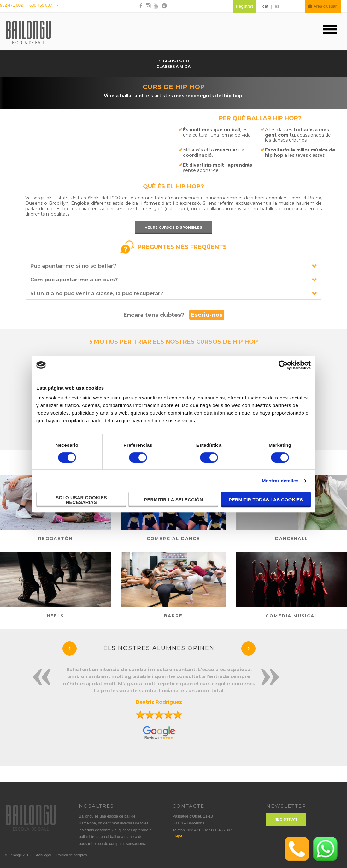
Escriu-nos (207, 315)
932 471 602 (12, 5)
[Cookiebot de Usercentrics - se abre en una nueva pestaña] (283, 365)
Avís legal (44, 855)
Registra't (286, 819)
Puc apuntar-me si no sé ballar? (73, 266)
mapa (177, 836)
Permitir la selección (174, 500)
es (277, 6)
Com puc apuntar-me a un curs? (74, 280)
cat (265, 6)
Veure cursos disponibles (173, 227)
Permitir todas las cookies (266, 500)
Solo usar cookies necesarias (81, 500)
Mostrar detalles (280, 481)
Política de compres (72, 855)
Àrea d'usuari (323, 6)
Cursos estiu (174, 61)
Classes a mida (173, 66)
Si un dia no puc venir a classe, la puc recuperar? (97, 294)
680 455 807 (41, 5)
